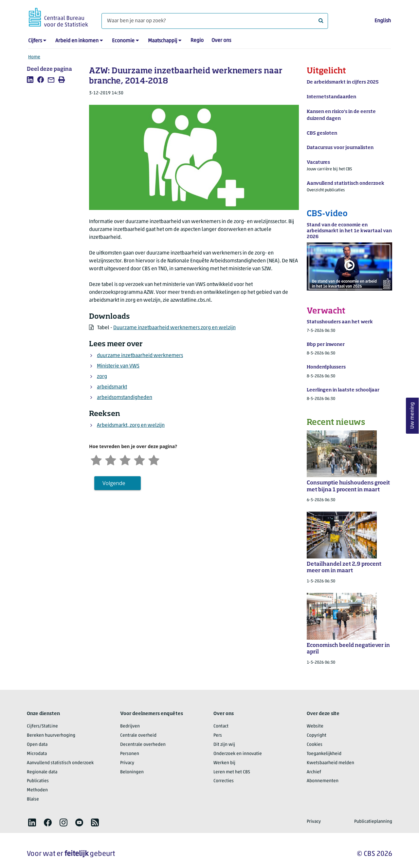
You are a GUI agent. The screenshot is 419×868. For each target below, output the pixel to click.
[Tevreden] (139, 459)
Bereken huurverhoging (51, 736)
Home (34, 57)
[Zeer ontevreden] (96, 459)
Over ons (221, 41)
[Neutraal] (125, 459)
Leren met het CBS (232, 772)
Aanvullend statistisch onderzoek (60, 763)
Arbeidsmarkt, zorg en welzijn (131, 425)
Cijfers (35, 41)
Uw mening (412, 416)
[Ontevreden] (111, 459)
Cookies (315, 745)
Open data (37, 745)
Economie (123, 41)
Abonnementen (323, 781)
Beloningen (132, 772)
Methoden (37, 790)
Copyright (317, 736)
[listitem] (30, 80)
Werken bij (224, 763)
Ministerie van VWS (118, 366)
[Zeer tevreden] (154, 459)
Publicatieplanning (373, 822)
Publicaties (38, 781)
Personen (130, 754)
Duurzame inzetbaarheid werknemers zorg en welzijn (174, 328)
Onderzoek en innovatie (238, 754)
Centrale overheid (138, 736)
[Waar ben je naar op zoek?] (215, 21)
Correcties (224, 781)
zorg (102, 377)
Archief (314, 772)
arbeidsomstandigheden (125, 398)
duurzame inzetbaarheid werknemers (140, 356)
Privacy (127, 763)
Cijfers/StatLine (42, 726)
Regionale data (42, 772)
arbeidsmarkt (112, 387)
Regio (197, 41)
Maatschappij (163, 41)
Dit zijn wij (224, 745)
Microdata (37, 754)
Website (315, 726)
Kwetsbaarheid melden (330, 763)
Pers (218, 736)
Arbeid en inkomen (77, 41)
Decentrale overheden (143, 745)
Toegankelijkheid (324, 754)
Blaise (33, 799)
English (383, 21)
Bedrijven (130, 726)
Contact (221, 726)
